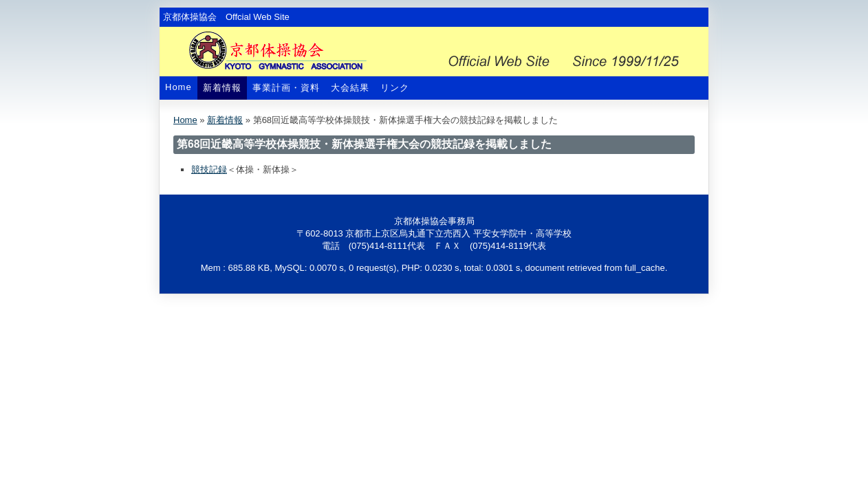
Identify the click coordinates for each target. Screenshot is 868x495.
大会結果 (350, 88)
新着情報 (222, 88)
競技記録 (209, 169)
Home (178, 87)
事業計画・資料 (286, 88)
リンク (395, 88)
